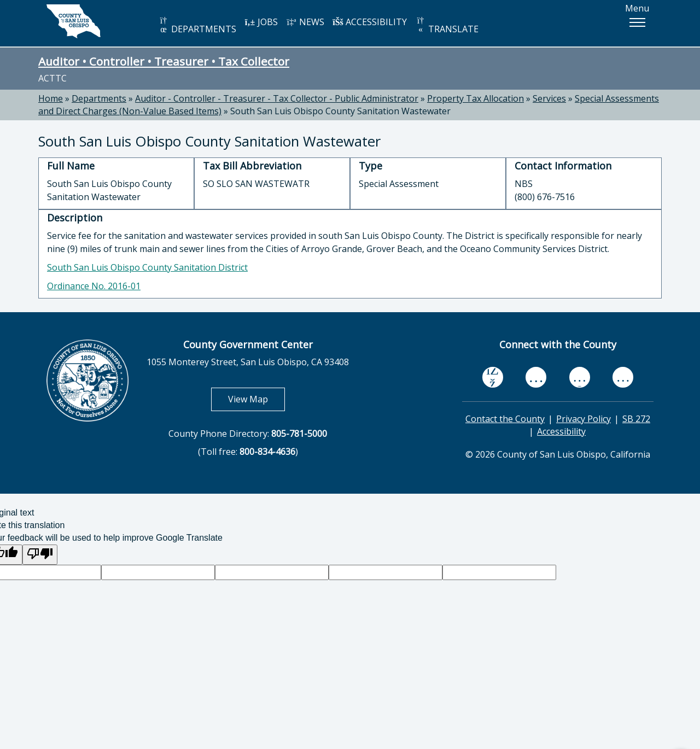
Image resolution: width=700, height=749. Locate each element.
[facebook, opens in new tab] (493, 377)
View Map (256, 399)
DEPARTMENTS (197, 25)
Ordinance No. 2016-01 (94, 286)
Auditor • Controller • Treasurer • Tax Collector (164, 61)
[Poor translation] (40, 555)
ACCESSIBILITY (370, 22)
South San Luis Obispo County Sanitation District (147, 267)
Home (51, 98)
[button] (637, 22)
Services (549, 98)
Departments (99, 98)
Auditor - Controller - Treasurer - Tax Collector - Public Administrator (277, 98)
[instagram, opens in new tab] (623, 377)
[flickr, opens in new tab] (580, 377)
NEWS (305, 22)
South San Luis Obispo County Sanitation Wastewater (340, 111)
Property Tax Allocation (476, 98)
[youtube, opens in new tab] (536, 377)
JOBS (261, 22)
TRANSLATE (447, 25)
